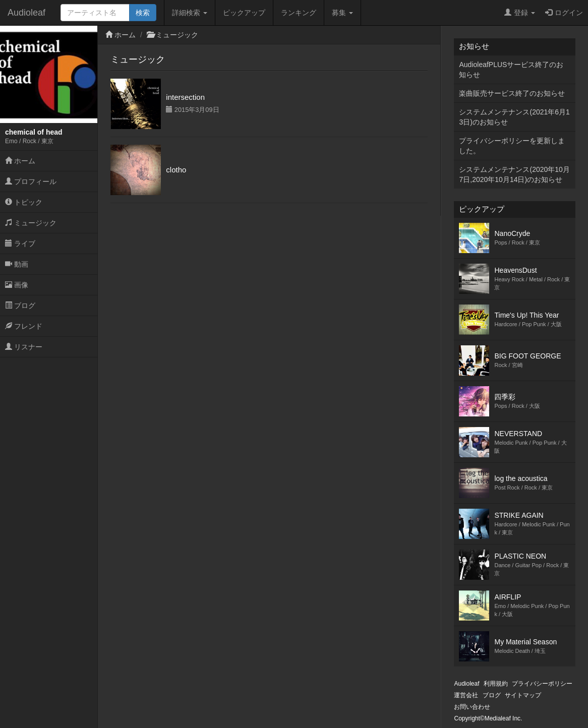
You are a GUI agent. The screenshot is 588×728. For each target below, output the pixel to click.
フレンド (24, 326)
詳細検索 (190, 13)
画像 (17, 285)
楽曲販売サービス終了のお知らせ (512, 93)
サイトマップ (523, 695)
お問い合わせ (472, 707)
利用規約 (496, 684)
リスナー (24, 347)
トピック (24, 202)
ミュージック (31, 223)
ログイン (564, 13)
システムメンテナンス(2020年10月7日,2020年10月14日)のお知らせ (514, 174)
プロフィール (31, 181)
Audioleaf (26, 13)
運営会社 (466, 695)
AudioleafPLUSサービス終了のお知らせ (511, 70)
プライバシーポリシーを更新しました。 (512, 146)
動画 (17, 264)
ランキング (299, 13)
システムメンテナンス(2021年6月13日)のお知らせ (514, 117)
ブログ (20, 306)
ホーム (20, 161)
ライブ (20, 244)
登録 (520, 13)
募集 (342, 13)
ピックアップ (244, 13)
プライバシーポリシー (542, 684)
